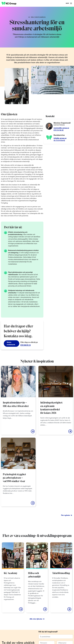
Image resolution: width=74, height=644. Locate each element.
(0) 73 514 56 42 (59, 140)
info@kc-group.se (60, 138)
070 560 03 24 (26, 345)
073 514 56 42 (59, 130)
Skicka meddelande (11, 343)
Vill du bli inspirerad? (48, 632)
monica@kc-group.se (61, 128)
